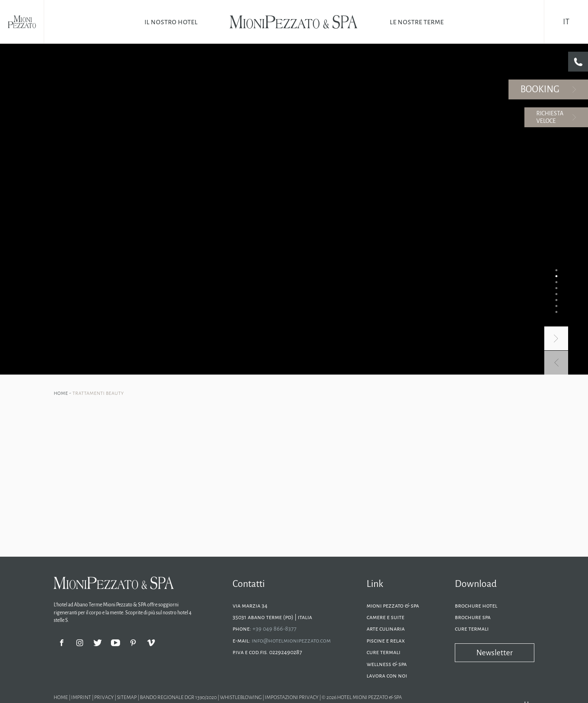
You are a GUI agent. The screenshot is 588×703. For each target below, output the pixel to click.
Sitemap (127, 367)
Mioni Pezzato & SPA (393, 275)
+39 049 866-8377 (275, 299)
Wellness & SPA (387, 334)
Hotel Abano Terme (74, 377)
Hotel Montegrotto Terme (231, 377)
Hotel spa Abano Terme (418, 377)
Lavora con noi (387, 345)
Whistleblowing (241, 367)
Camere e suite (385, 287)
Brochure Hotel (476, 275)
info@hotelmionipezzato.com (291, 310)
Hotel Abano (153, 377)
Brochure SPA (473, 287)
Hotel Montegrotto (117, 377)
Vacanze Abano (185, 377)
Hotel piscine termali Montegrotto (296, 377)
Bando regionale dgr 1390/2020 (179, 367)
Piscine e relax (386, 310)
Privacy (104, 367)
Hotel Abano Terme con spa (362, 377)
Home (61, 62)
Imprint (82, 367)
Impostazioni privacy (292, 367)
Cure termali (383, 322)
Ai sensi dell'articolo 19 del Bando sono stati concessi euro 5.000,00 (173, 392)
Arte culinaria (386, 299)
